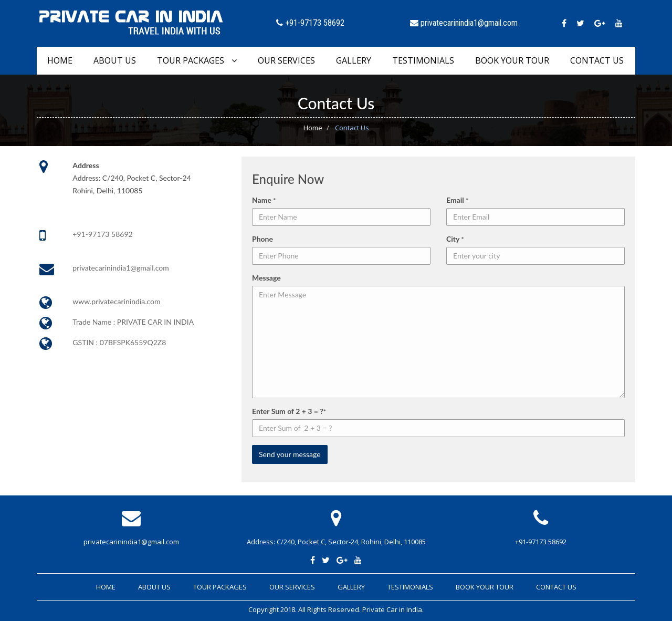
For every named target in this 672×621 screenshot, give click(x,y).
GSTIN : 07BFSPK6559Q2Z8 (119, 342)
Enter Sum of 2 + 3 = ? (289, 411)
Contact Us (597, 60)
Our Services (286, 60)
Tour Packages (197, 60)
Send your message (290, 454)
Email (457, 200)
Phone (262, 239)
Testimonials (423, 60)
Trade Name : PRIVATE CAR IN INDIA (133, 322)
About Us (115, 60)
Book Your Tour (512, 60)
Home (60, 60)
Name (264, 200)
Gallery (354, 60)
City (455, 239)
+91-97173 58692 (102, 234)
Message (266, 278)
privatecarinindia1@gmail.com (120, 268)
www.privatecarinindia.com (116, 301)
